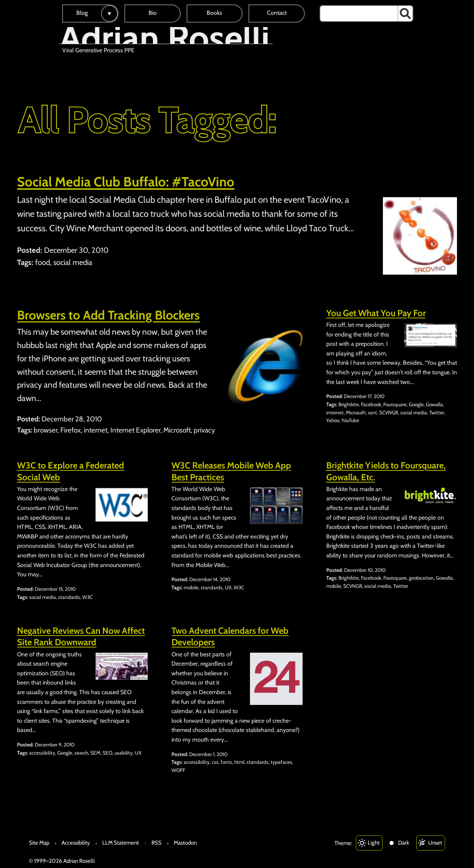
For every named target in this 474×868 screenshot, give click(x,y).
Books (214, 13)
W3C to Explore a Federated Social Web (71, 471)
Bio (153, 13)
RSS (156, 843)
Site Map (39, 843)
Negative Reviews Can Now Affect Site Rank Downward (81, 636)
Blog (82, 13)
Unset (435, 843)
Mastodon (185, 843)
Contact (277, 13)
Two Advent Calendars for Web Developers (230, 636)
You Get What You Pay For (376, 313)
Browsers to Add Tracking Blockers (108, 315)
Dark (404, 843)
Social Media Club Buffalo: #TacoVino (126, 182)
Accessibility (76, 843)
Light (374, 843)
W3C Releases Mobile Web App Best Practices (231, 471)
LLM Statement (121, 843)
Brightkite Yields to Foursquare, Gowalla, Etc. (386, 471)
